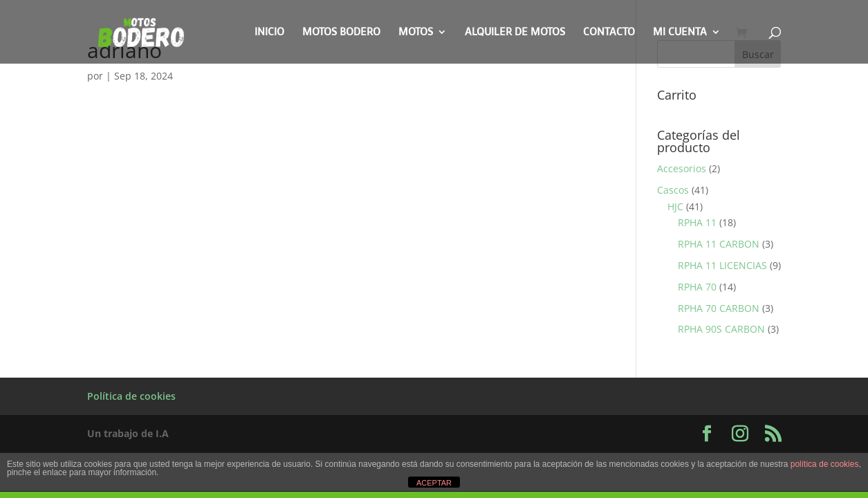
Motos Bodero (341, 33)
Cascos (673, 190)
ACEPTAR (434, 483)
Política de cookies (131, 396)
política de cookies (825, 464)
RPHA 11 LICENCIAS (722, 265)
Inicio (269, 33)
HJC (675, 206)
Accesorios (682, 168)
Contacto (609, 33)
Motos (416, 33)
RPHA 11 (697, 222)
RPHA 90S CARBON (721, 329)
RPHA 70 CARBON (719, 308)
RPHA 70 (697, 287)
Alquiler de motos (515, 33)
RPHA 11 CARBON (719, 244)
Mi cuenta (680, 33)
